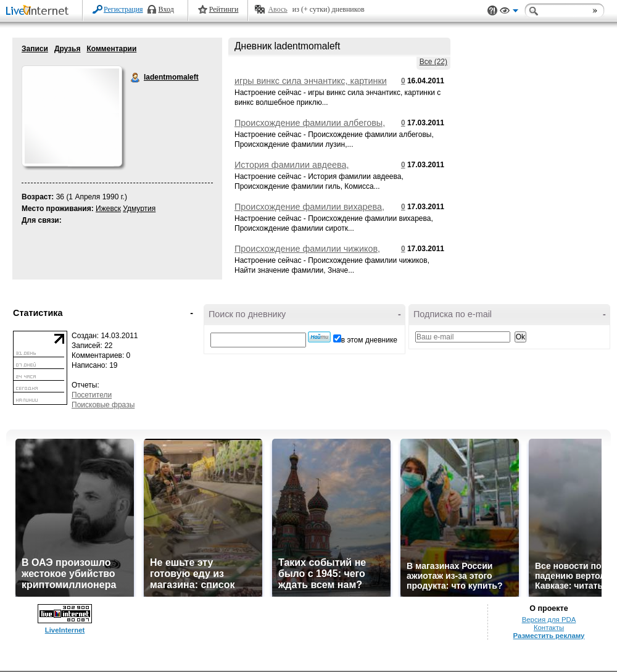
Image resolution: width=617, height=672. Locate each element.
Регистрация (123, 9)
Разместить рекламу (549, 636)
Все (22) (433, 62)
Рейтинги (224, 9)
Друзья (68, 49)
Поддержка (492, 11)
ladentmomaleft (136, 78)
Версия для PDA (549, 620)
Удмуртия (139, 209)
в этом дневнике (369, 340)
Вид (509, 12)
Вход (166, 9)
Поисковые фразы (103, 405)
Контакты (549, 628)
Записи (35, 49)
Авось (277, 9)
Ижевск (108, 209)
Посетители (92, 395)
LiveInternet (39, 11)
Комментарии (111, 49)
